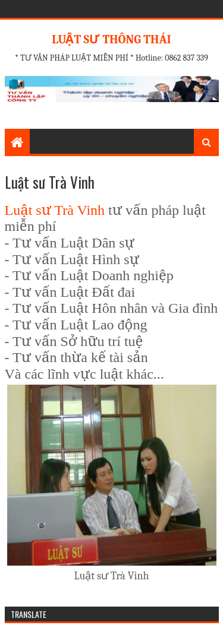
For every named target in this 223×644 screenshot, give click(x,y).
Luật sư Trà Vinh (55, 210)
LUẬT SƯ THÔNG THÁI (111, 39)
